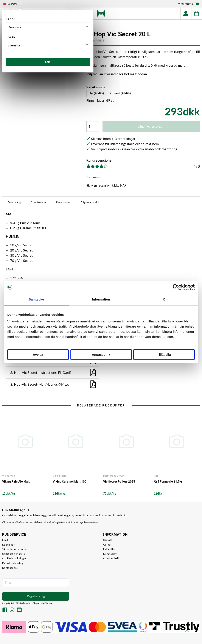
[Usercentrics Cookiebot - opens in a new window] (176, 287)
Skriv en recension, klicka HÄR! (107, 185)
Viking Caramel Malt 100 (70, 481)
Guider (107, 545)
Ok (48, 62)
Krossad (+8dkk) (120, 93)
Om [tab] (165, 299)
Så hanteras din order (15, 549)
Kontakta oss (10, 568)
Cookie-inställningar (14, 558)
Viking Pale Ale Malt (16, 481)
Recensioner (63, 202)
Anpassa (101, 355)
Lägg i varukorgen (151, 126)
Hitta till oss (110, 549)
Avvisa (38, 355)
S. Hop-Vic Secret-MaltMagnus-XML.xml (54, 384)
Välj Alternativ (96, 87)
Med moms (188, 5)
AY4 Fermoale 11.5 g (168, 481)
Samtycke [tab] (37, 299)
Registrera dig (36, 596)
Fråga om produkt (91, 202)
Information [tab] (101, 299)
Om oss (108, 540)
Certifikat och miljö (14, 554)
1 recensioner (94, 177)
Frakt (5, 540)
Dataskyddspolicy (13, 563)
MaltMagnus (95, 41)
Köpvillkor (8, 545)
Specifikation (38, 202)
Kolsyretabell (111, 558)
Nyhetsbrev (110, 554)
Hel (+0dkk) (96, 93)
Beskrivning (14, 202)
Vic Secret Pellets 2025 (119, 481)
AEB (156, 476)
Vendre (49, 603)
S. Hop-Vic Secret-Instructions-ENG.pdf (54, 372)
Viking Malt (9, 476)
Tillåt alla (164, 355)
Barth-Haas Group (113, 476)
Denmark (12, 4)
